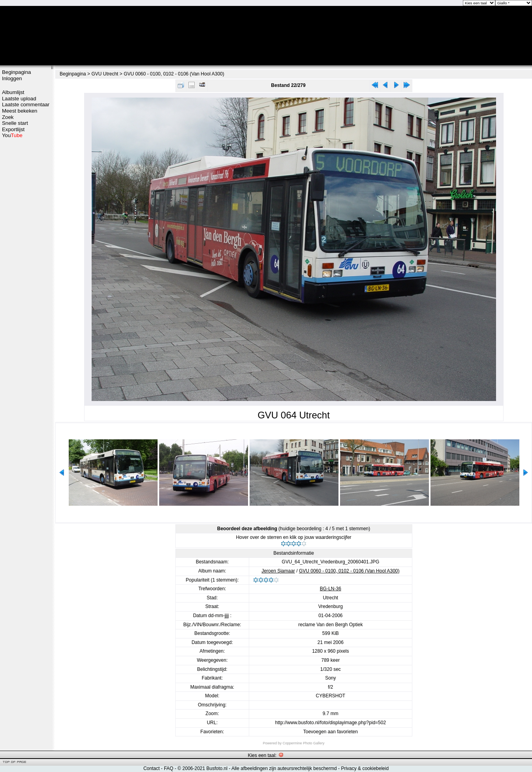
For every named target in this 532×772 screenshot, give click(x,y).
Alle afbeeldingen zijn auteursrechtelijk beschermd (284, 768)
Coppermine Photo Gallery (303, 743)
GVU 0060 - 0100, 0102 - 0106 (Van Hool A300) (174, 74)
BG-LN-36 (331, 589)
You (12, 135)
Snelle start (15, 123)
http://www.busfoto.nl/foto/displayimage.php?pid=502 (331, 723)
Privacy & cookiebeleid (365, 768)
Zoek (8, 117)
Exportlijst (13, 129)
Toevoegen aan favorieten (331, 732)
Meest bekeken (20, 111)
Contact (151, 768)
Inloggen (12, 78)
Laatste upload (19, 99)
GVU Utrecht (105, 74)
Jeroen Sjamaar (278, 571)
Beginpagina (16, 72)
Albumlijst (13, 92)
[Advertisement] (26, 264)
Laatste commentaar (26, 105)
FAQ (169, 768)
